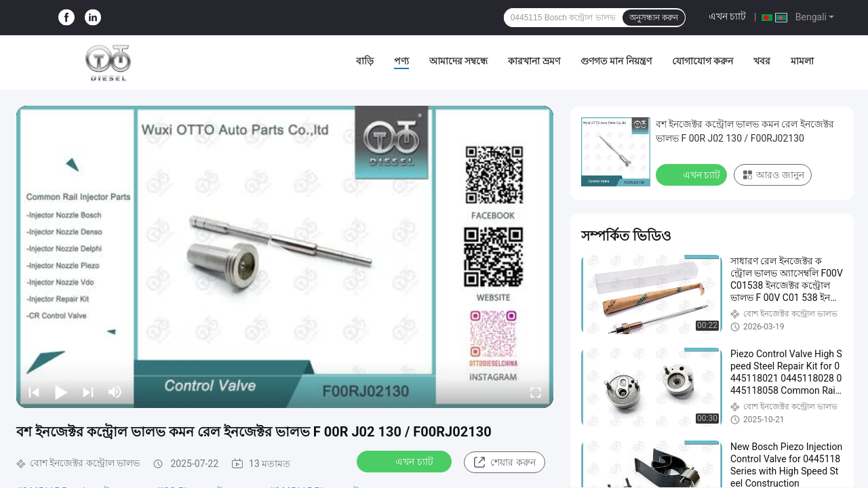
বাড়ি (365, 61)
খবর (762, 61)
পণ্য (401, 61)
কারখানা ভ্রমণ (534, 61)
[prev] (34, 392)
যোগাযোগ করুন (703, 61)
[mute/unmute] (115, 392)
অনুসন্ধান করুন (654, 18)
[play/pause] (61, 392)
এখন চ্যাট (727, 16)
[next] (88, 392)
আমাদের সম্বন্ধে (458, 61)
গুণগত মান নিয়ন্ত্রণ (616, 61)
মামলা (802, 61)
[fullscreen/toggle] (536, 392)
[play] (285, 257)
